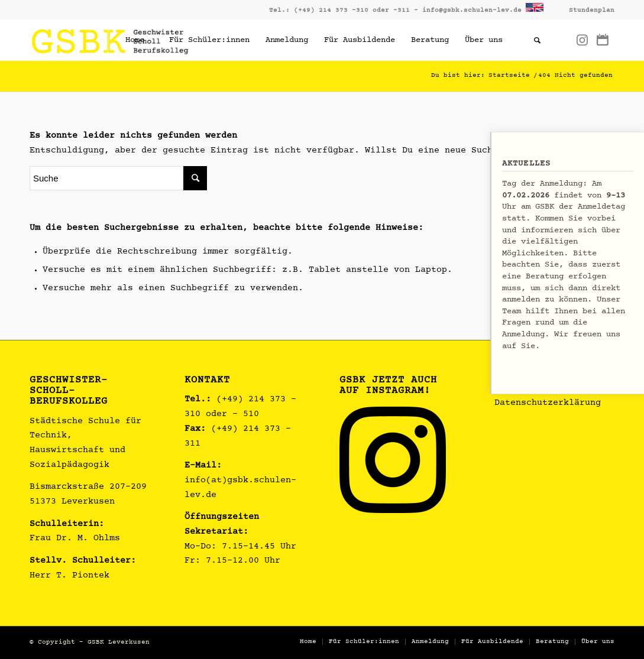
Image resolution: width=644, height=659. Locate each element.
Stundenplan (592, 10)
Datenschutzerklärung (548, 403)
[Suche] (537, 40)
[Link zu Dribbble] (603, 40)
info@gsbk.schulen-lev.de (472, 10)
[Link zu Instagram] (582, 40)
